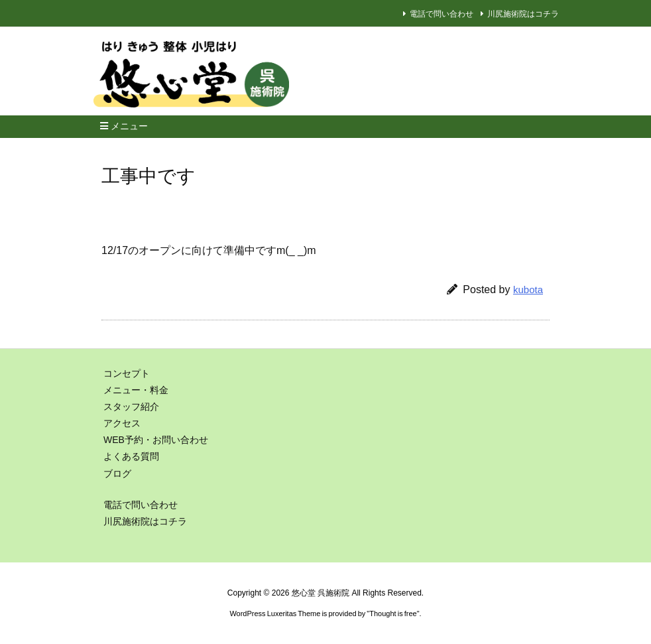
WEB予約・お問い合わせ (156, 440)
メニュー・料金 (136, 390)
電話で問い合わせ (442, 14)
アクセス (122, 423)
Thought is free (393, 613)
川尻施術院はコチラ (523, 14)
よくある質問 (131, 456)
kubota (528, 290)
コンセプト (127, 373)
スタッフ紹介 (131, 407)
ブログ (117, 474)
